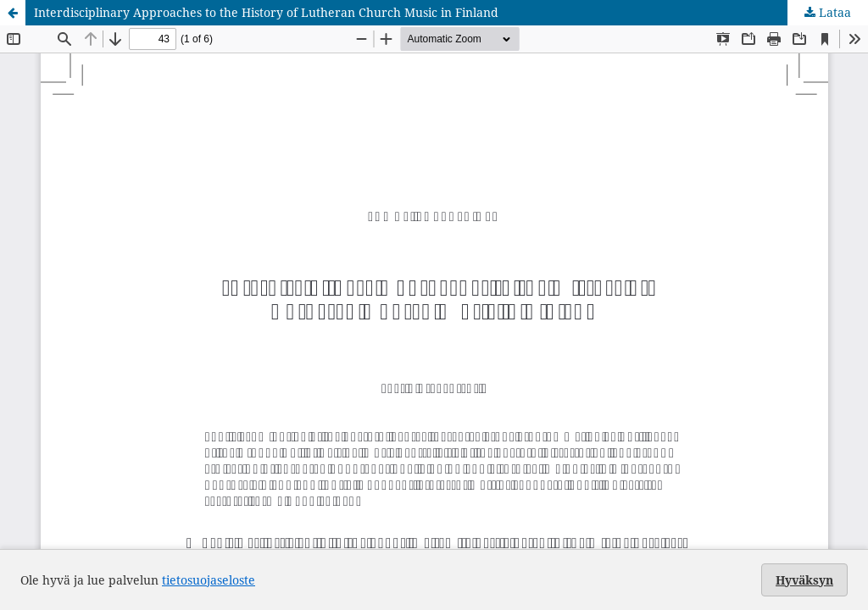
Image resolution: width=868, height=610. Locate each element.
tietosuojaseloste (209, 580)
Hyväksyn (804, 580)
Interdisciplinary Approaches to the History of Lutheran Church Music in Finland (266, 12)
